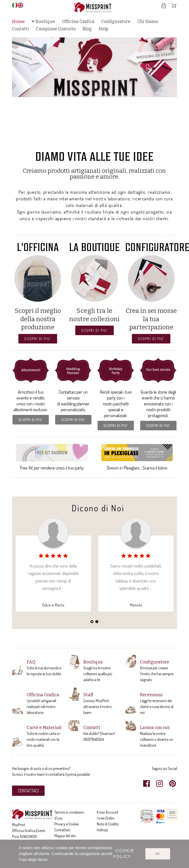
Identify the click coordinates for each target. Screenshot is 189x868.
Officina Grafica (43, 695)
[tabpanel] (95, 67)
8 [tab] (109, 142)
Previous (21, 91)
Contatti (92, 728)
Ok (158, 854)
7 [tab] (104, 142)
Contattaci (62, 830)
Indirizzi (102, 830)
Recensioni (151, 695)
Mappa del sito (65, 836)
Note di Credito (108, 824)
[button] (38, 339)
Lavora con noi (155, 728)
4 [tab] (89, 142)
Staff (88, 695)
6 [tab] (99, 142)
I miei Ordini (106, 818)
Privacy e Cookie (67, 824)
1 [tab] (75, 142)
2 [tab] (80, 142)
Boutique (93, 662)
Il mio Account (108, 812)
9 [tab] (114, 142)
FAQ (31, 662)
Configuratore (155, 662)
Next (168, 91)
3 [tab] (85, 142)
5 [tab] (94, 142)
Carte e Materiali (44, 728)
